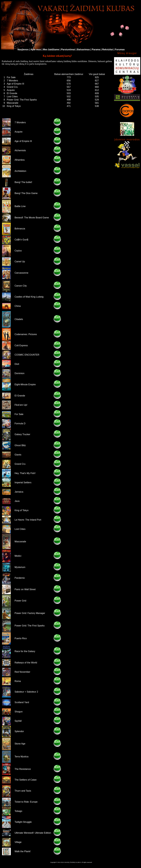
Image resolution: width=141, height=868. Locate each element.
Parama (96, 50)
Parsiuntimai (68, 50)
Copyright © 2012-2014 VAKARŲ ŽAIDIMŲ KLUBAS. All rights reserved (71, 862)
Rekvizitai (107, 50)
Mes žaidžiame (51, 50)
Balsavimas (83, 50)
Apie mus (36, 50)
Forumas (120, 50)
